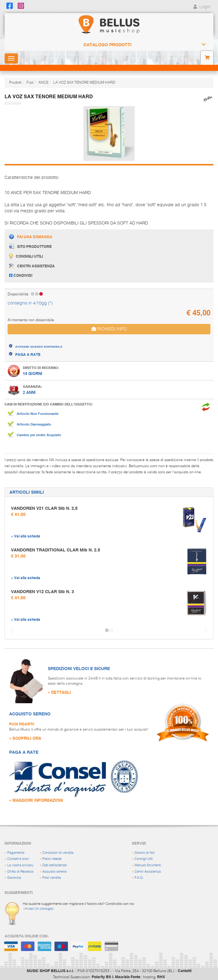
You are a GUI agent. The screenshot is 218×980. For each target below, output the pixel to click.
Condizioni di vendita (58, 853)
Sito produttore (30, 246)
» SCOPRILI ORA (25, 738)
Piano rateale (52, 859)
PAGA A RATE (28, 354)
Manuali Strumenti (148, 865)
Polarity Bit (101, 977)
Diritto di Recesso (20, 872)
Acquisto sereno (54, 872)
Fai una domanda (31, 236)
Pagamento (16, 853)
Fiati (30, 83)
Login (201, 7)
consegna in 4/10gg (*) (30, 303)
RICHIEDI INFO (109, 329)
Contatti (185, 971)
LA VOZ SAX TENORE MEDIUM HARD (84, 83)
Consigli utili (26, 256)
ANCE (43, 83)
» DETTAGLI (59, 692)
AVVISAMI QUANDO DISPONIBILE (39, 346)
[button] (10, 631)
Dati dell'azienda (54, 865)
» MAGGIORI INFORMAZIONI (36, 800)
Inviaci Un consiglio (39, 909)
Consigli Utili (144, 859)
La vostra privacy (20, 865)
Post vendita (52, 878)
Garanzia (14, 878)
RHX (161, 977)
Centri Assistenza (148, 872)
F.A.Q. (139, 878)
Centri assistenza (32, 266)
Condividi (21, 275)
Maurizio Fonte (128, 977)
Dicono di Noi (144, 853)
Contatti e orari (18, 859)
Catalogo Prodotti (107, 45)
